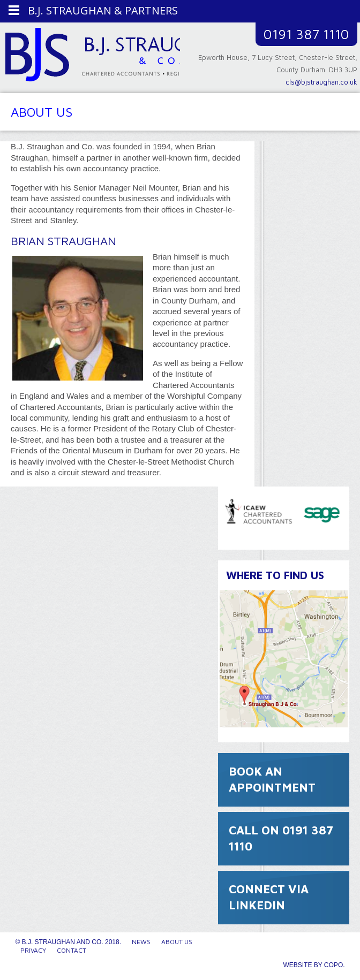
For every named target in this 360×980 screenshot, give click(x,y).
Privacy (33, 950)
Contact (72, 950)
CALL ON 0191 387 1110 (281, 838)
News (141, 942)
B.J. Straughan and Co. (95, 57)
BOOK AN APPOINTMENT (272, 779)
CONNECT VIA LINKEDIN (269, 897)
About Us (177, 942)
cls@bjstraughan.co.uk (321, 82)
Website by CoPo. (314, 965)
